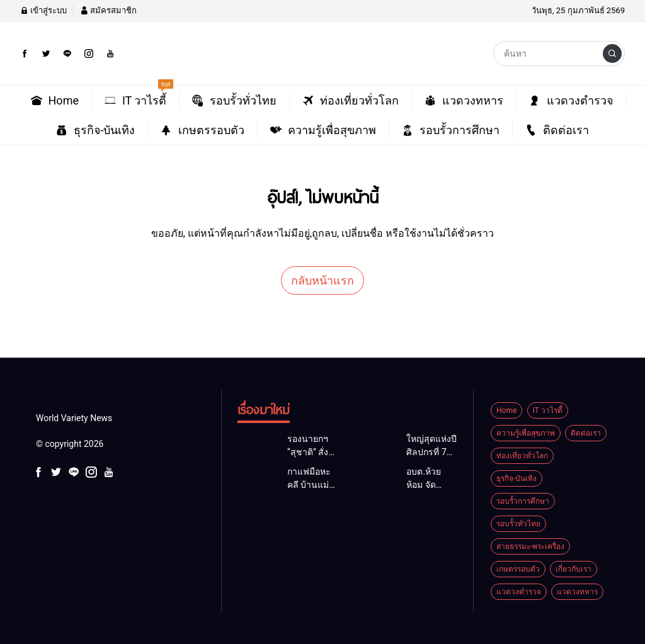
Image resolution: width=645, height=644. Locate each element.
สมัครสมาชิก (108, 10)
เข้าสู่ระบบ (43, 10)
